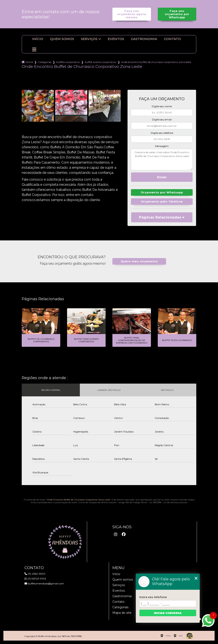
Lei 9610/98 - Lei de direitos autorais (168, 502)
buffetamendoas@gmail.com (44, 583)
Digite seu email (162, 119)
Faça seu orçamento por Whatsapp (177, 14)
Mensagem (162, 146)
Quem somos (62, 39)
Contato (172, 39)
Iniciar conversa (168, 613)
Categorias (45, 62)
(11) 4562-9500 (35, 574)
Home (29, 62)
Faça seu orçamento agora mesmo (132, 14)
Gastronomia (144, 39)
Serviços (89, 39)
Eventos (116, 39)
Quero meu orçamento (139, 261)
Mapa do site (122, 613)
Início (38, 39)
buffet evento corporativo (101, 62)
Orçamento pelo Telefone (162, 202)
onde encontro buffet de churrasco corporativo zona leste (156, 62)
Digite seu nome (162, 106)
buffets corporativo (68, 62)
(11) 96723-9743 (35, 579)
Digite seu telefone (162, 133)
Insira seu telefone (153, 597)
